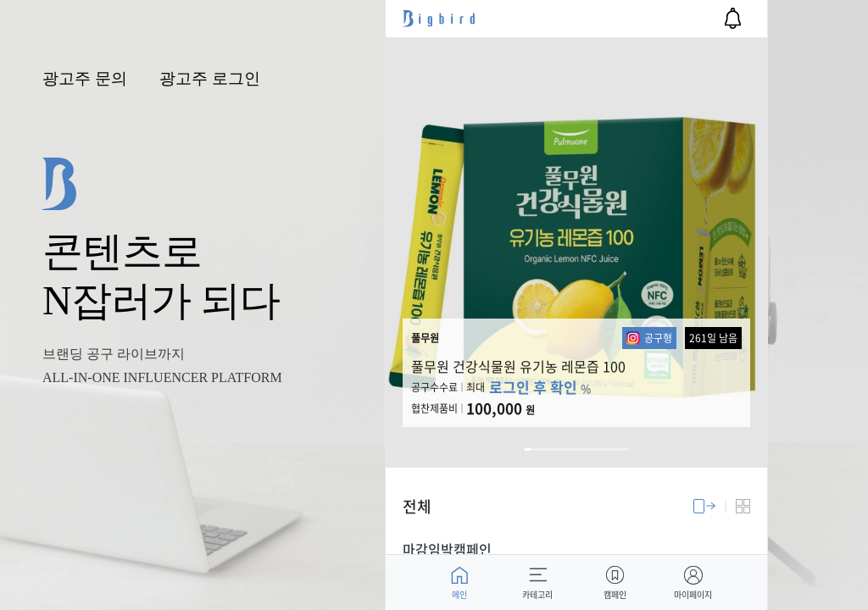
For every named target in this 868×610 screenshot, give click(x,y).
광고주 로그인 (210, 78)
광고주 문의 (85, 78)
